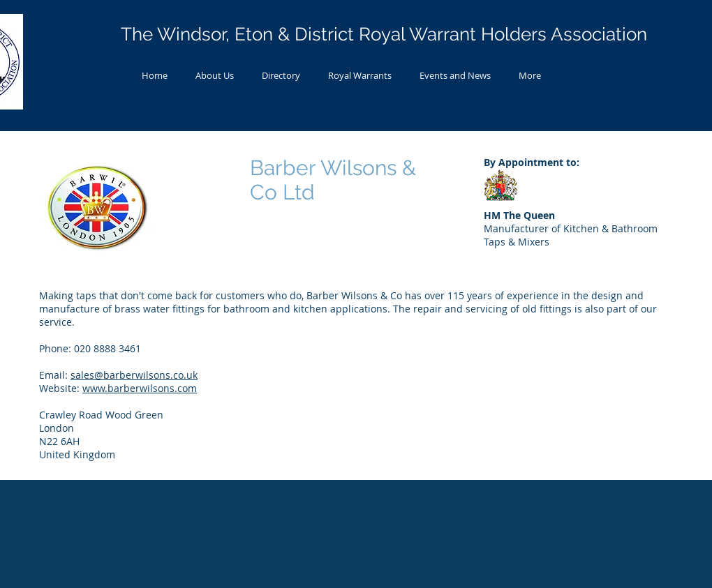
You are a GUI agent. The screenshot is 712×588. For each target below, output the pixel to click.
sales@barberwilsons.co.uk (134, 375)
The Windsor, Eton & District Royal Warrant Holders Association (384, 34)
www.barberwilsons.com (140, 388)
